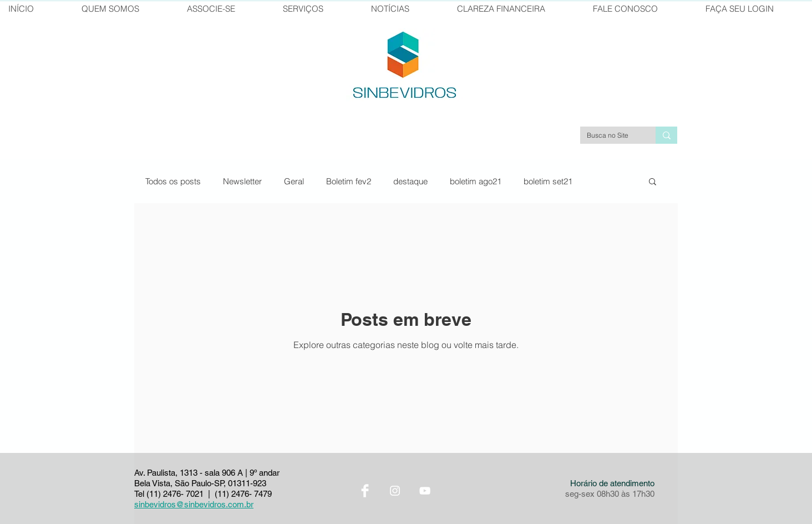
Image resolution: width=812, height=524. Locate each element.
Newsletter (242, 181)
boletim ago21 (476, 181)
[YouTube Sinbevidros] (425, 491)
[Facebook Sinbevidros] (365, 491)
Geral (294, 181)
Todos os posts (173, 181)
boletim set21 (548, 181)
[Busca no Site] (610, 136)
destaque (410, 181)
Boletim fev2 (349, 181)
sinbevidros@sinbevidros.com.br (194, 504)
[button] (653, 182)
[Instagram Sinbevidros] (395, 491)
